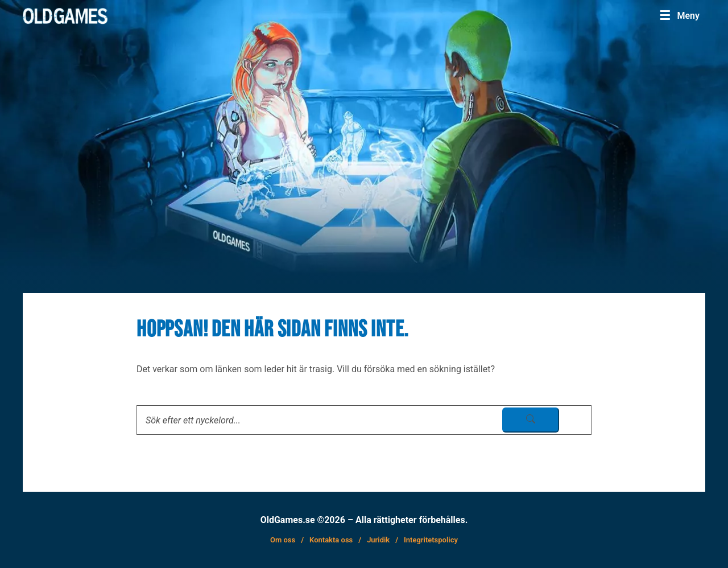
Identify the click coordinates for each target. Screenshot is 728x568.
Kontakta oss (331, 540)
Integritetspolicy (431, 540)
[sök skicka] (531, 420)
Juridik (378, 540)
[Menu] (680, 15)
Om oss (283, 540)
